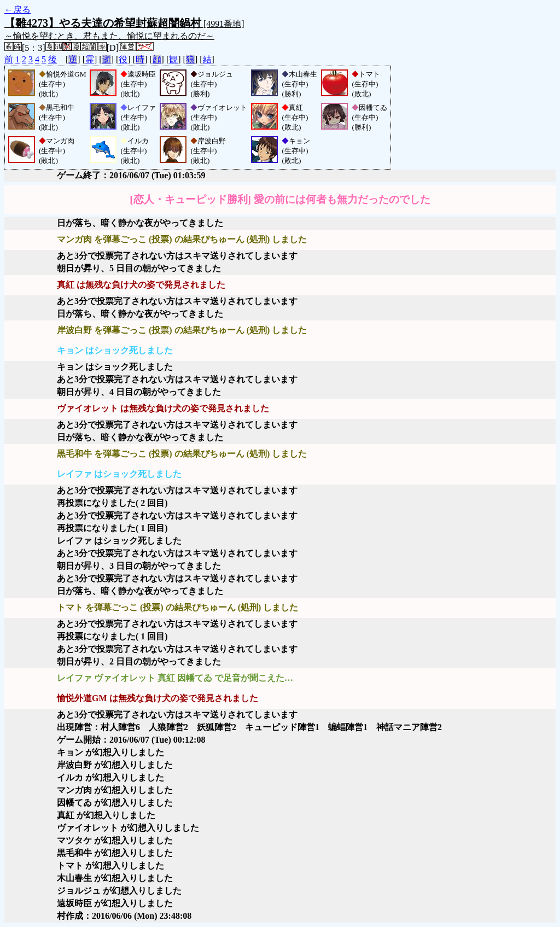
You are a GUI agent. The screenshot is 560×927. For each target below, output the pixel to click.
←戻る (17, 10)
